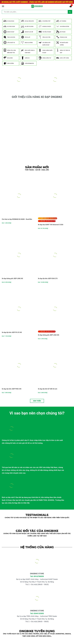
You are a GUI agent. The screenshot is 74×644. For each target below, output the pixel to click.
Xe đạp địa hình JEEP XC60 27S (48, 278)
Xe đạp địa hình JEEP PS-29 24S (12, 332)
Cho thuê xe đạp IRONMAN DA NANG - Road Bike (17, 219)
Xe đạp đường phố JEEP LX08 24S (12, 278)
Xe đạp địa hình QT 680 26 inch (48, 389)
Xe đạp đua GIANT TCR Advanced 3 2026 (51, 225)
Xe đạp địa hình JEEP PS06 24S (12, 389)
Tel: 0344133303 (37, 613)
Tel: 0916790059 (37, 576)
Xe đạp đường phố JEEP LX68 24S (49, 335)
